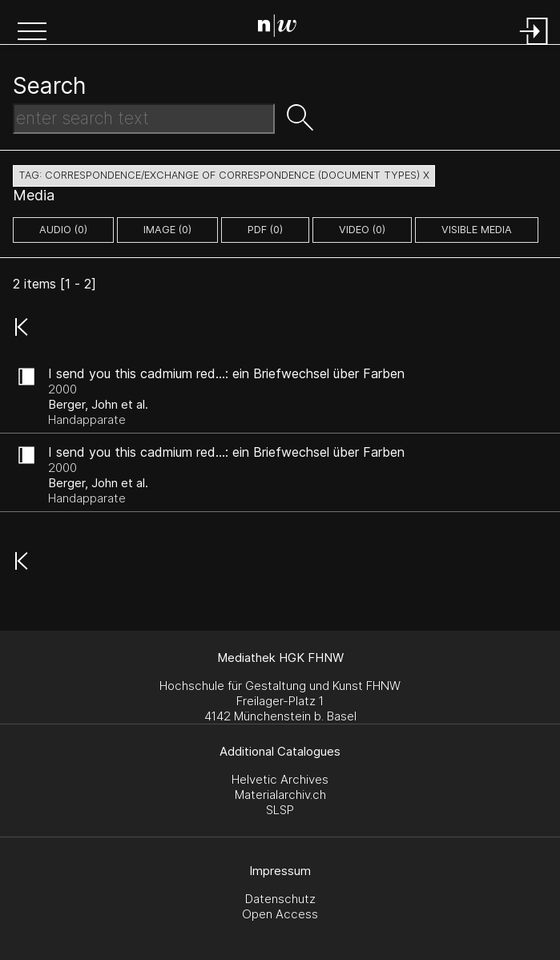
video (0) (362, 230)
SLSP (280, 810)
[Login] (534, 46)
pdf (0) (265, 230)
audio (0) (63, 230)
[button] (32, 33)
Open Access (280, 914)
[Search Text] (144, 119)
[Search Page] (283, 28)
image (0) (167, 230)
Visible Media (477, 230)
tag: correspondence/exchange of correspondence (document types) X (224, 175)
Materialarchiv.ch (280, 795)
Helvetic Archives (280, 779)
